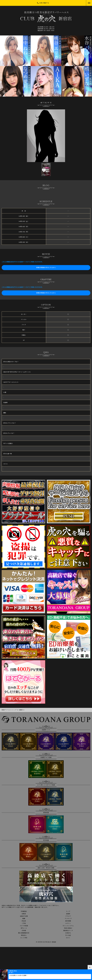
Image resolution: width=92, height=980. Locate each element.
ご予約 (24, 923)
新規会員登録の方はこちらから (46, 268)
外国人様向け (68, 928)
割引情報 (68, 921)
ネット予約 (24, 938)
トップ (68, 911)
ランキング (68, 919)
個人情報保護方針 (24, 933)
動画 (24, 919)
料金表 (24, 921)
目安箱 (24, 931)
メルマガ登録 (24, 926)
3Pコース (24, 928)
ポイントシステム (68, 926)
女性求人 (68, 933)
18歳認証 (24, 911)
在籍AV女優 (24, 916)
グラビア (68, 916)
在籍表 (68, 914)
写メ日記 (68, 935)
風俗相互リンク (68, 931)
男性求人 (24, 935)
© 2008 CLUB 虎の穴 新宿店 (46, 942)
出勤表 (24, 914)
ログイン (68, 923)
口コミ (68, 938)
